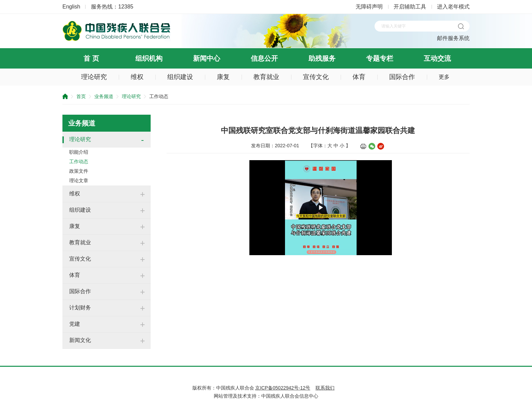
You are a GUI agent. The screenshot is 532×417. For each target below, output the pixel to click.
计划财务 (80, 308)
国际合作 (402, 77)
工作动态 (79, 162)
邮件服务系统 (453, 38)
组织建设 (180, 77)
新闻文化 (80, 340)
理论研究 (94, 77)
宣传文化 (316, 77)
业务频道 (104, 96)
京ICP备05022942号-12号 (283, 388)
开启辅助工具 (410, 7)
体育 (359, 77)
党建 (75, 324)
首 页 (91, 58)
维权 (137, 77)
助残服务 (322, 58)
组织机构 (149, 58)
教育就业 (266, 77)
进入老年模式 (453, 7)
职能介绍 (79, 152)
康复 (223, 77)
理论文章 (79, 181)
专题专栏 (380, 58)
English (71, 7)
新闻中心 (207, 58)
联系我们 (325, 388)
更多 (444, 77)
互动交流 (437, 58)
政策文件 (79, 171)
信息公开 (264, 58)
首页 (81, 96)
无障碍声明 (369, 7)
